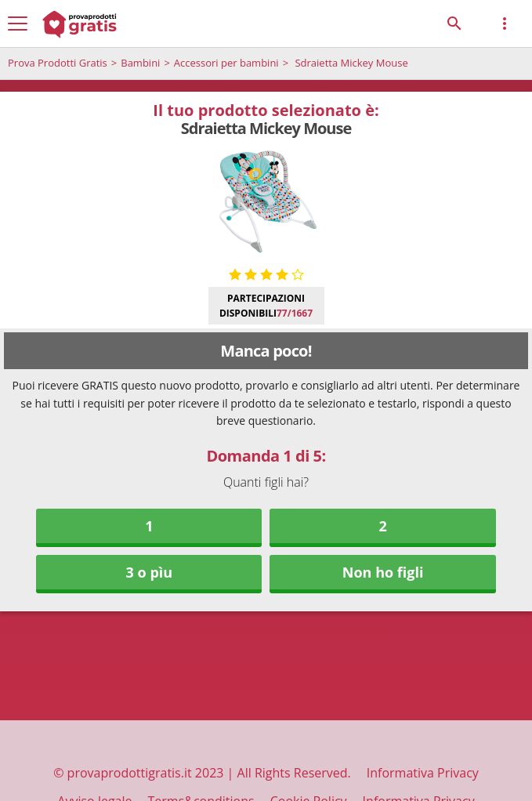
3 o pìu (150, 572)
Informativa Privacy (423, 773)
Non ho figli (383, 572)
